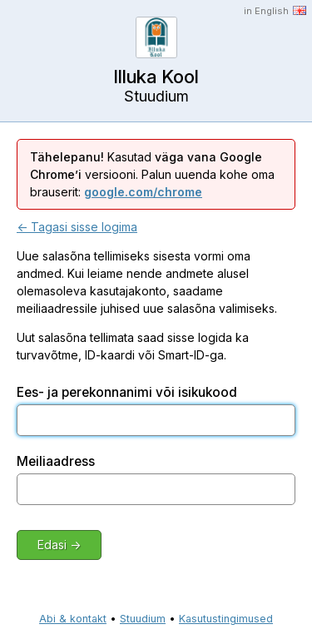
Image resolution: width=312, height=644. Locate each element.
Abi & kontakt (73, 619)
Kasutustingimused (226, 619)
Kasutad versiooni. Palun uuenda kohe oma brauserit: (152, 174)
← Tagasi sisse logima (77, 227)
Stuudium (143, 619)
